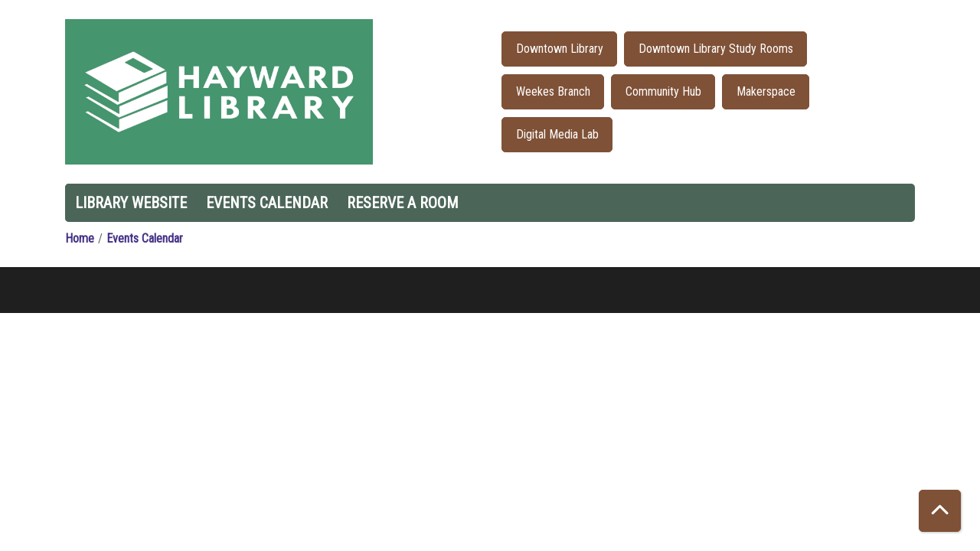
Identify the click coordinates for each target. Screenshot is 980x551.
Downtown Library (560, 49)
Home (80, 238)
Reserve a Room (403, 203)
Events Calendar (267, 203)
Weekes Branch (553, 91)
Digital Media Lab (557, 134)
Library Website (131, 203)
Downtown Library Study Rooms (716, 49)
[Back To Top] (940, 511)
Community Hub (663, 91)
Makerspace (766, 91)
